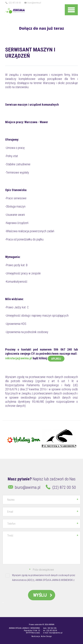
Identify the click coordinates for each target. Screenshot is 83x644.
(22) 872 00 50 (13, 3)
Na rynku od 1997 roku (4, 11)
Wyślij (43, 595)
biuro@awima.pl (33, 3)
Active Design (46, 636)
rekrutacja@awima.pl (19, 358)
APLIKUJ (56, 359)
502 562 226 (52, 628)
